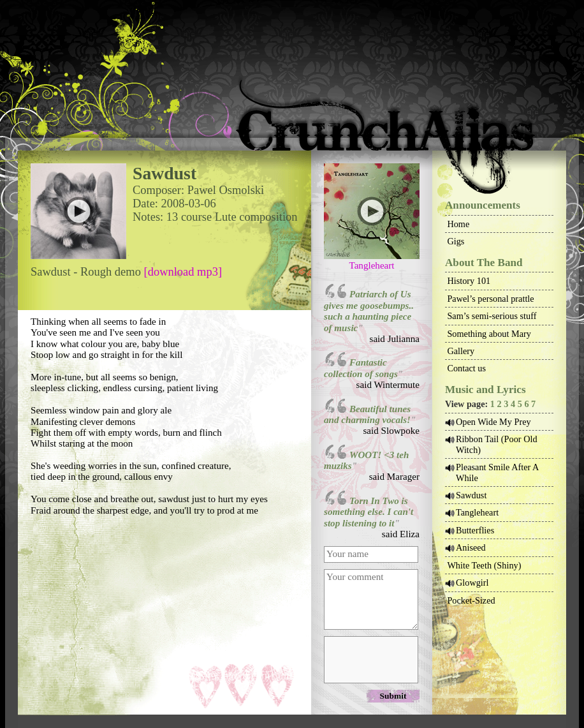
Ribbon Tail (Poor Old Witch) (497, 444)
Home (458, 224)
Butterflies (475, 530)
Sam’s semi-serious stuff (492, 316)
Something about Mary (489, 334)
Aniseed (471, 547)
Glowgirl (472, 583)
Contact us (466, 368)
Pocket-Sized (471, 600)
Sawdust (471, 495)
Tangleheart (371, 265)
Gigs (456, 241)
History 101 (469, 281)
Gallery (461, 351)
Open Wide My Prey (493, 422)
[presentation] (370, 659)
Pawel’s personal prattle (490, 299)
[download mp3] (183, 272)
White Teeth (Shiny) (484, 565)
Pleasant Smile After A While (497, 472)
